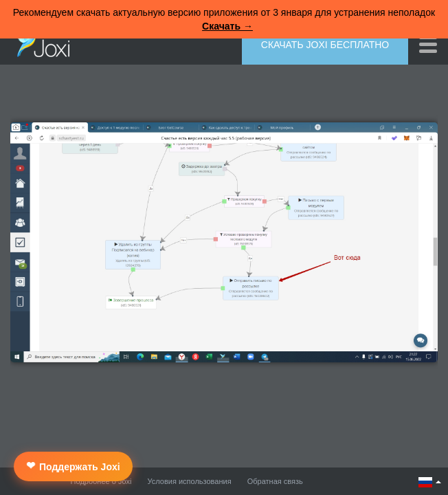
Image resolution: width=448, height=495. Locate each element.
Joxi (40, 43)
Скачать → (227, 26)
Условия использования (190, 481)
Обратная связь (275, 481)
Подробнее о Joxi (101, 481)
